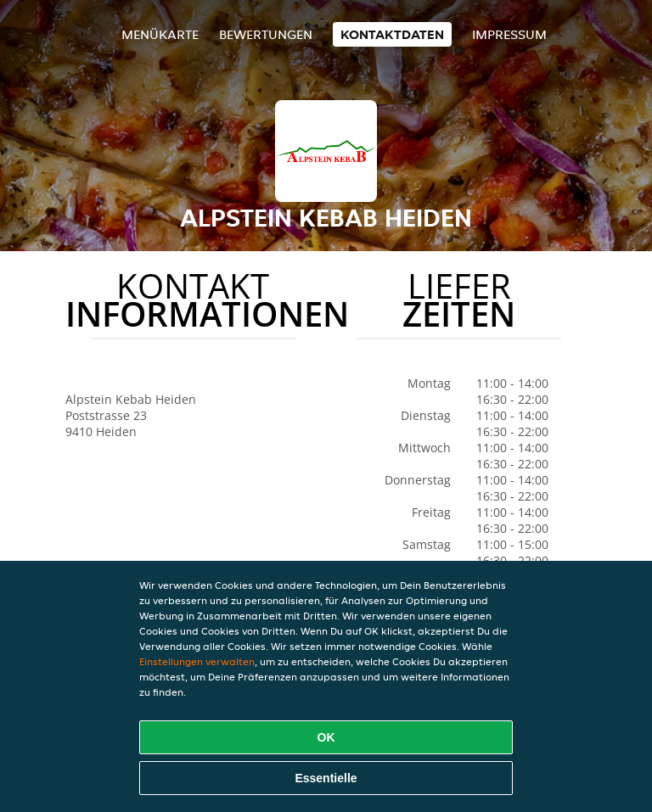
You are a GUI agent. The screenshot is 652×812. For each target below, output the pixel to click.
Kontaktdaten (392, 34)
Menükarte (160, 34)
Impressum (509, 34)
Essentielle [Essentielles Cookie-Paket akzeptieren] (326, 778)
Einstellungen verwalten (197, 661)
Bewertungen (266, 34)
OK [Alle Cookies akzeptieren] (326, 737)
